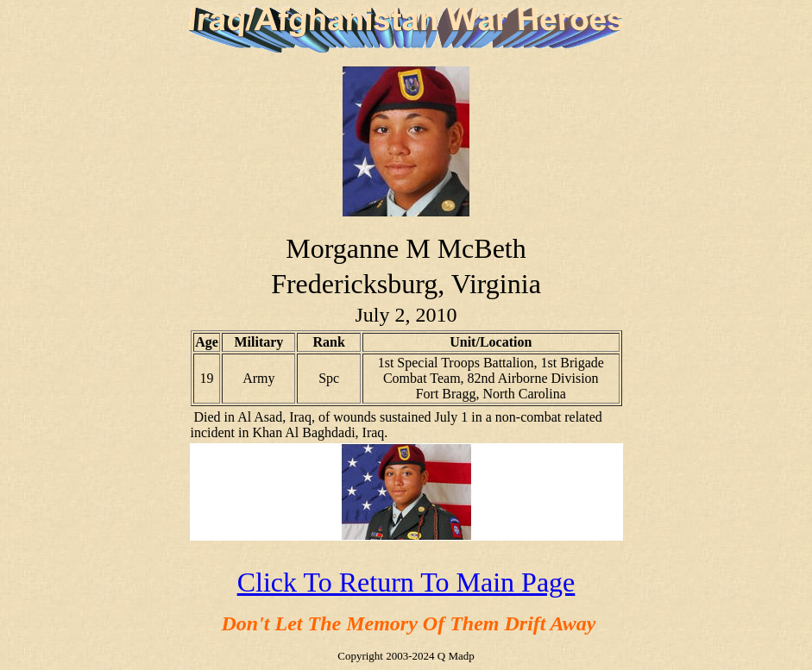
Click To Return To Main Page (406, 582)
